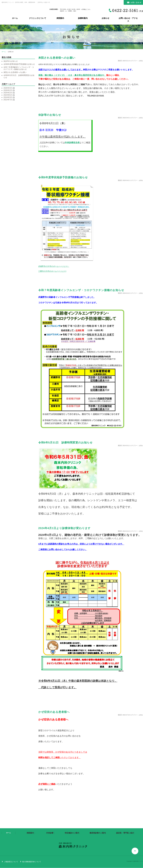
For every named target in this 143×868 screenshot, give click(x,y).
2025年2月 (8, 93)
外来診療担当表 (72, 143)
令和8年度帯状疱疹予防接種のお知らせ (63, 177)
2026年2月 (8, 90)
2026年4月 (8, 88)
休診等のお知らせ (50, 115)
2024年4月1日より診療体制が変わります (64, 528)
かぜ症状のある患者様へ (54, 712)
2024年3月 (8, 97)
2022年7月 (8, 100)
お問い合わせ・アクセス (128, 20)
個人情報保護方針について (32, 862)
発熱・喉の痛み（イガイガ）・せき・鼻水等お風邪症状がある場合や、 (72, 75)
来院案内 (60, 18)
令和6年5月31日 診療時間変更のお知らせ (65, 443)
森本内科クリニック (17, 10)
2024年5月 (8, 95)
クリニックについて (38, 18)
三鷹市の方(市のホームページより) (52, 271)
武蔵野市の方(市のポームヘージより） (54, 266)
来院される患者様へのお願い (57, 58)
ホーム (15, 18)
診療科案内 (83, 18)
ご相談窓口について (11, 862)
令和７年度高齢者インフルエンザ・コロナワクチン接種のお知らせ (81, 290)
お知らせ (105, 18)
